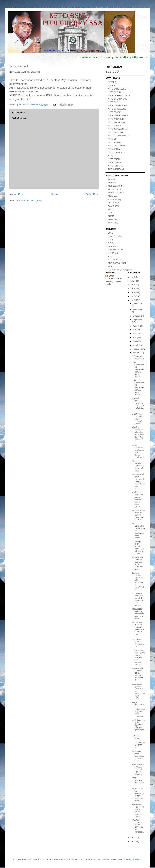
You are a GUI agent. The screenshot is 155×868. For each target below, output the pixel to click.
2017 (133, 281)
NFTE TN (112, 156)
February (137, 349)
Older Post (92, 194)
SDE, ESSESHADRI (117, 263)
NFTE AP (112, 86)
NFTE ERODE (114, 112)
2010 (133, 842)
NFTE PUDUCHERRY (115, 277)
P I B (110, 256)
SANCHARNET (115, 260)
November (137, 310)
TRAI (110, 266)
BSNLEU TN (113, 206)
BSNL (110, 233)
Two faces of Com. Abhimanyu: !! (138, 643)
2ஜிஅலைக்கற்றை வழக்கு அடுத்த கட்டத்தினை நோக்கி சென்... (139, 657)
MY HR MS (113, 253)
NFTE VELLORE (115, 166)
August (136, 326)
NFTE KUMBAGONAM (118, 129)
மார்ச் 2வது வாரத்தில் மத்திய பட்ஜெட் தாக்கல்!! (138, 419)
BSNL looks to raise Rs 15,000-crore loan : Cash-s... (139, 515)
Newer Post (16, 194)
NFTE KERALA (115, 126)
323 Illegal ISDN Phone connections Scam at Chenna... (138, 548)
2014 (133, 292)
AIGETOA (112, 196)
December (137, 303)
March (136, 345)
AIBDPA (111, 179)
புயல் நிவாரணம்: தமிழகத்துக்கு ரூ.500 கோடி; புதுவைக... (138, 709)
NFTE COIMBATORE (117, 106)
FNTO (111, 209)
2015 (133, 289)
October (137, 316)
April (135, 341)
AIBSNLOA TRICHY (117, 193)
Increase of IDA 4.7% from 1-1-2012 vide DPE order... (138, 599)
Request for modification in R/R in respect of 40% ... (138, 614)
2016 (133, 285)
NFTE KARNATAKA (117, 122)
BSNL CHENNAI (115, 236)
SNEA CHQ (113, 219)
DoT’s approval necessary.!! (138, 781)
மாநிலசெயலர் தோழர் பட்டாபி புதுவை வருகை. (138, 769)
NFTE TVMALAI (115, 162)
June (135, 334)
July (135, 330)
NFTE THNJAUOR (116, 152)
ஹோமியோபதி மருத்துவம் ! (121, 270)
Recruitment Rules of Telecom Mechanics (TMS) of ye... (138, 628)
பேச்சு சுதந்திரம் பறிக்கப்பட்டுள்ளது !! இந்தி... (139, 466)
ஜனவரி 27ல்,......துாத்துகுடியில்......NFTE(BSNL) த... (138, 404)
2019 (133, 277)
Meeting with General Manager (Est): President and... (138, 563)
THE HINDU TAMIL (116, 169)
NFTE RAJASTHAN (117, 146)
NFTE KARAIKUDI (116, 119)
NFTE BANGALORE (117, 89)
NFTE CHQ (113, 102)
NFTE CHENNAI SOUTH (119, 99)
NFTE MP (112, 139)
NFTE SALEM (114, 149)
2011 (133, 838)
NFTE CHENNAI (115, 92)
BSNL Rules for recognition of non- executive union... (138, 795)
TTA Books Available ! (138, 357)
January (137, 353)
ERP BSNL (113, 246)
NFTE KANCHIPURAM (118, 116)
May (135, 337)
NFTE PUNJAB (115, 142)
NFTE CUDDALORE (117, 109)
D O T (110, 240)
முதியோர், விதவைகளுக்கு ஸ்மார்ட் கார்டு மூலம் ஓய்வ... (138, 499)
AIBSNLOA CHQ (115, 186)
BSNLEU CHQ (114, 199)
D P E (110, 243)
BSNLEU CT (113, 203)
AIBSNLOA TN (114, 189)
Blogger (138, 859)
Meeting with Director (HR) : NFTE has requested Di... (138, 674)
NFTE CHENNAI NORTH (119, 96)
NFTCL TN (113, 82)
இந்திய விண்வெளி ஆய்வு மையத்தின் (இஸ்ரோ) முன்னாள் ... (138, 434)
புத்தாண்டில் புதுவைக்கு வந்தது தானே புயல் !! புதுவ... (138, 810)
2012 (133, 300)
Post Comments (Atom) (32, 200)
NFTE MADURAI (115, 132)
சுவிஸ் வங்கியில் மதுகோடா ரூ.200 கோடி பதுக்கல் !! (138, 451)
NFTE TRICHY (114, 159)
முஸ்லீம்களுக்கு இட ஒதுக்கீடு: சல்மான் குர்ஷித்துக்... (139, 726)
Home (55, 194)
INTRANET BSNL (116, 250)
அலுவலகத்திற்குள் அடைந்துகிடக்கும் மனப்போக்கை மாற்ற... (139, 481)
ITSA (110, 213)
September (138, 320)
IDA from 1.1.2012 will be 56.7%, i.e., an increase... (138, 826)
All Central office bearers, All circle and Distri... (138, 756)
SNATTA (112, 216)
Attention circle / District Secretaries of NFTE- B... (138, 741)
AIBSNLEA (113, 183)
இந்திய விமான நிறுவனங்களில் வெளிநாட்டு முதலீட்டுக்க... (138, 581)
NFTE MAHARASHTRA (118, 136)
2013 (133, 296)
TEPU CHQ (113, 223)
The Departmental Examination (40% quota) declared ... (138, 369)
